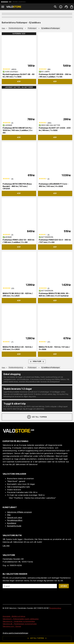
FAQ (9, 515)
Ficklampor (32, 28)
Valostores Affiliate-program (19, 512)
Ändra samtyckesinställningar (15, 633)
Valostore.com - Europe (12, 626)
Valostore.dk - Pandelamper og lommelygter (20, 624)
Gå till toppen (37, 417)
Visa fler (37, 362)
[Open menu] (3, 7)
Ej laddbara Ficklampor (51, 28)
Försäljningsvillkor (15, 520)
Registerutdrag (55, 608)
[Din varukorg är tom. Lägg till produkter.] (72, 7)
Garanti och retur (15, 518)
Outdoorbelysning (16, 28)
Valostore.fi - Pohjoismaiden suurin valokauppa (21, 619)
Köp (19, 81)
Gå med (64, 586)
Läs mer (6, 546)
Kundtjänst (12, 523)
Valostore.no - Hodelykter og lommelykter (19, 621)
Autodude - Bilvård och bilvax (14, 616)
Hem (3, 28)
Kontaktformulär (14, 526)
